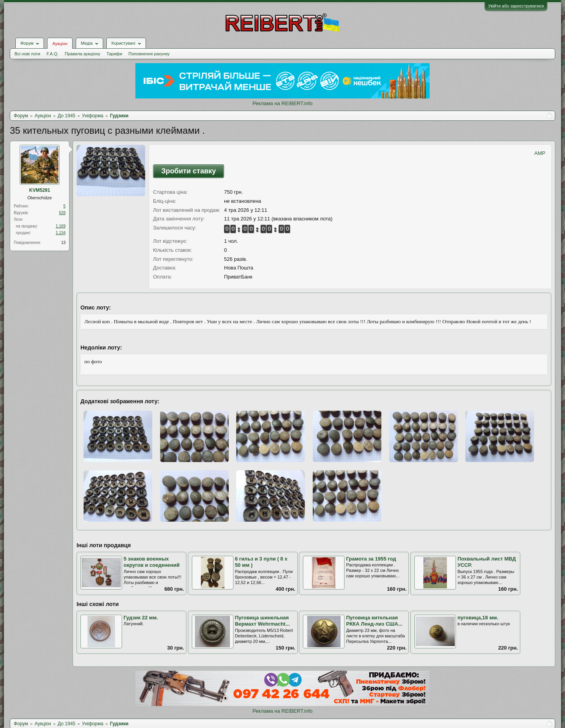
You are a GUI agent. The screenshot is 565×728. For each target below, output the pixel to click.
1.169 (61, 226)
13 (63, 243)
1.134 (61, 233)
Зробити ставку (189, 171)
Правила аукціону (82, 54)
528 (62, 213)
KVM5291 (39, 190)
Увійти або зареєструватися (516, 6)
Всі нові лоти (27, 54)
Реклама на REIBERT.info (282, 103)
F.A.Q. (52, 54)
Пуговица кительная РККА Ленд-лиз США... (374, 621)
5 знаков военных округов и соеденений (152, 562)
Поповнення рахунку (149, 54)
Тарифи (115, 54)
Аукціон (60, 44)
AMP (540, 153)
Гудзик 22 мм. (141, 618)
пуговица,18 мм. (478, 618)
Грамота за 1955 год (371, 559)
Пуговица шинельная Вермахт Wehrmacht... (262, 621)
